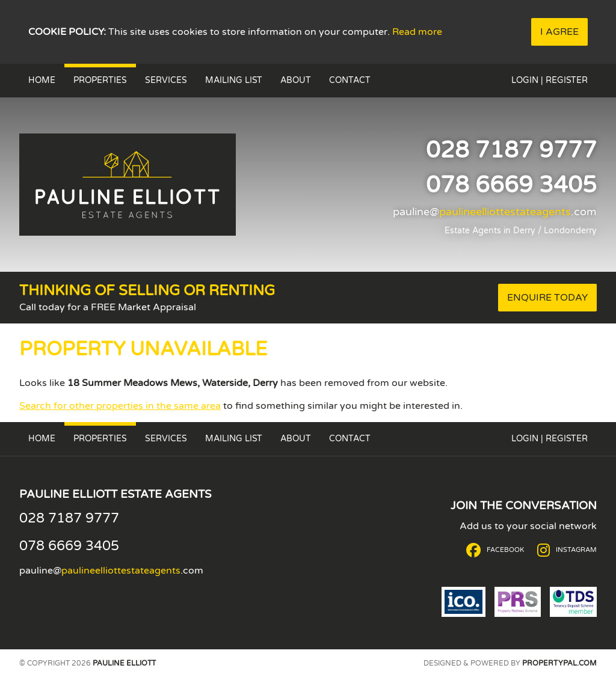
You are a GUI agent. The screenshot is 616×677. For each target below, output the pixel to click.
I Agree (559, 32)
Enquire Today (547, 298)
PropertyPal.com (559, 663)
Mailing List (234, 80)
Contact (350, 80)
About (296, 80)
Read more (417, 32)
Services (166, 80)
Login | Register (550, 80)
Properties (100, 80)
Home (42, 80)
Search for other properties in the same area (120, 406)
